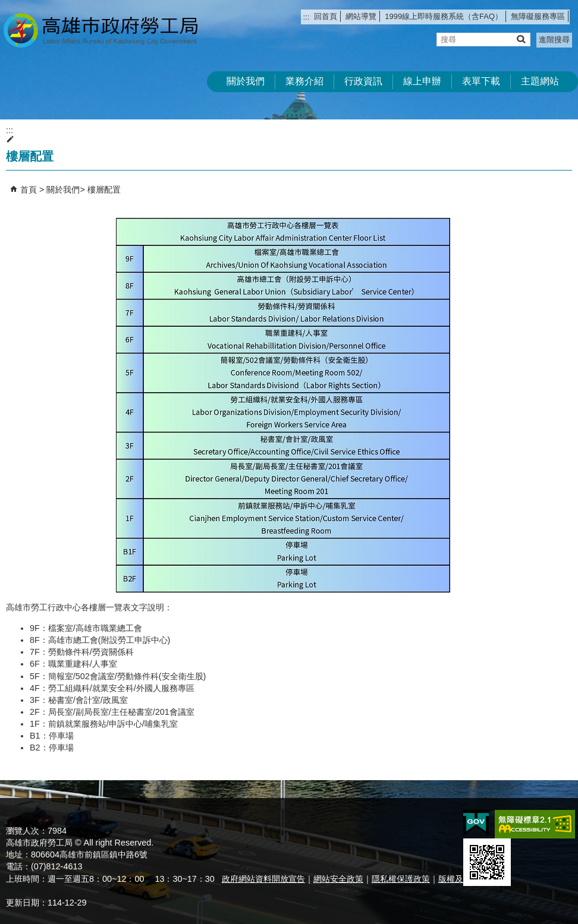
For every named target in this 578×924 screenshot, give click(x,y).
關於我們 (246, 81)
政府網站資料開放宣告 (263, 879)
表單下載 (481, 81)
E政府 (476, 823)
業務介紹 (304, 81)
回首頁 (326, 16)
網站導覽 (361, 16)
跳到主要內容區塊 (6, 6)
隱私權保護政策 (401, 879)
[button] (521, 39)
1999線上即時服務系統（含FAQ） (444, 16)
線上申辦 (422, 81)
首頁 (29, 190)
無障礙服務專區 (538, 16)
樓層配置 (104, 190)
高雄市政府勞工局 (100, 30)
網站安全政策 (338, 879)
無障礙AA (535, 824)
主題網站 (540, 81)
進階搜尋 (554, 40)
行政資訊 (363, 81)
